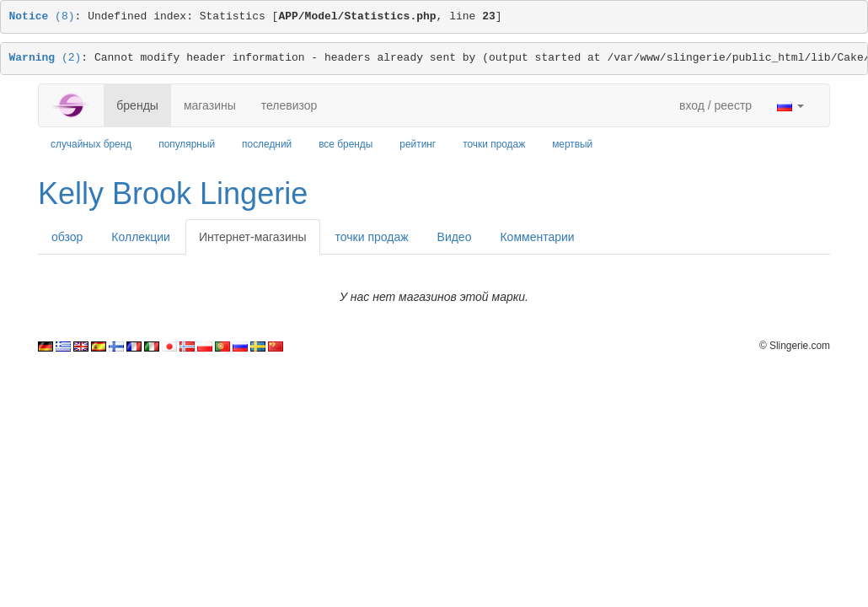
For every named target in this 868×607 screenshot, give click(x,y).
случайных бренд (91, 144)
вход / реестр (715, 105)
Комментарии (537, 237)
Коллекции (141, 237)
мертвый (572, 144)
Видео (455, 237)
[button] (790, 105)
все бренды (346, 144)
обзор (67, 237)
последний (267, 144)
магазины (210, 105)
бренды (137, 105)
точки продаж (494, 144)
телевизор (289, 105)
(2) (46, 58)
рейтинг (418, 144)
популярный (187, 144)
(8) (42, 16)
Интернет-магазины (253, 237)
